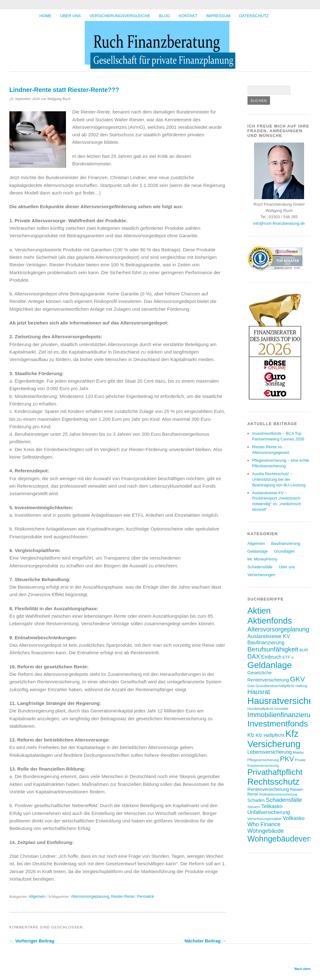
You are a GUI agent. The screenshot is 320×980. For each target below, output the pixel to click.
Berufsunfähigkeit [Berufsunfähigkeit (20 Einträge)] (273, 649)
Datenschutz (254, 16)
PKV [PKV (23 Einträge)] (287, 759)
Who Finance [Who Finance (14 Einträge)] (264, 824)
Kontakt (188, 16)
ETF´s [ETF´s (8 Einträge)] (288, 657)
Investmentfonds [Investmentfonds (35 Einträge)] (278, 724)
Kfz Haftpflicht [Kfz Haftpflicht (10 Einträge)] (270, 735)
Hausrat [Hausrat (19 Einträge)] (259, 692)
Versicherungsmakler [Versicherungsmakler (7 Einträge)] (265, 819)
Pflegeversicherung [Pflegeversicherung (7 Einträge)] (263, 760)
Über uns (70, 16)
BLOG (165, 16)
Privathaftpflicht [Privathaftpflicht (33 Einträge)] (275, 772)
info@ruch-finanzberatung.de (279, 223)
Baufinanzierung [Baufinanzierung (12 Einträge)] (266, 642)
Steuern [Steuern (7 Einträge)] (254, 807)
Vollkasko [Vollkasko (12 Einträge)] (294, 818)
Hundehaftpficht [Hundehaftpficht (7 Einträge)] (260, 709)
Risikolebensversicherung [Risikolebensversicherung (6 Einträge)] (278, 794)
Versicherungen (261, 575)
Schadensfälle (260, 567)
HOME (45, 16)
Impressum (218, 16)
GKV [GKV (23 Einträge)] (297, 679)
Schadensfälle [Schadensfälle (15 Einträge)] (284, 800)
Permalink (146, 897)
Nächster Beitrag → (206, 941)
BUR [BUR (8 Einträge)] (304, 650)
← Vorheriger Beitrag (32, 941)
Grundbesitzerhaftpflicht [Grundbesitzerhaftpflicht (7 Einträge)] (275, 686)
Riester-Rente (123, 897)
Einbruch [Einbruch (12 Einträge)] (271, 657)
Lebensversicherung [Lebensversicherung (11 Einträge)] (270, 752)
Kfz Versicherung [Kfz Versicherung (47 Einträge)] (274, 739)
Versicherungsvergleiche (120, 16)
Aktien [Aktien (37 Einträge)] (259, 611)
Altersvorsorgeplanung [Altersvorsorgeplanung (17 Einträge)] (278, 629)
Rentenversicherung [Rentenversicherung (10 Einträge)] (268, 789)
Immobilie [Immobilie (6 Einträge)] (282, 709)
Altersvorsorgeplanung (90, 897)
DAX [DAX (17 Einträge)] (254, 656)
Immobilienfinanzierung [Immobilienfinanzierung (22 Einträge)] (283, 715)
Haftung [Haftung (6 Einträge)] (301, 686)
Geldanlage (258, 551)
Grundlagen (285, 551)
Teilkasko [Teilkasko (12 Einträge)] (272, 806)
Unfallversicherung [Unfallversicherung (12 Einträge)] (269, 812)
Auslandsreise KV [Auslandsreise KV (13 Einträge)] (269, 636)
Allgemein (37, 897)
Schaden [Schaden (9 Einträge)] (256, 800)
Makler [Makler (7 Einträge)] (298, 752)
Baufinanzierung (286, 543)
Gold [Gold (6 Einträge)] (251, 686)
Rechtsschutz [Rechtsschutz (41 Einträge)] (274, 782)
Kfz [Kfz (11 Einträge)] (251, 735)
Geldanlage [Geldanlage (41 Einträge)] (270, 665)
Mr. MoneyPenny (262, 559)
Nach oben (302, 969)
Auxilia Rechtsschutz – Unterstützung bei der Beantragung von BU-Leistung (279, 479)
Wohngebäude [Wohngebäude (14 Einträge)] (266, 831)
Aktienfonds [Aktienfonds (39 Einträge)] (270, 621)
